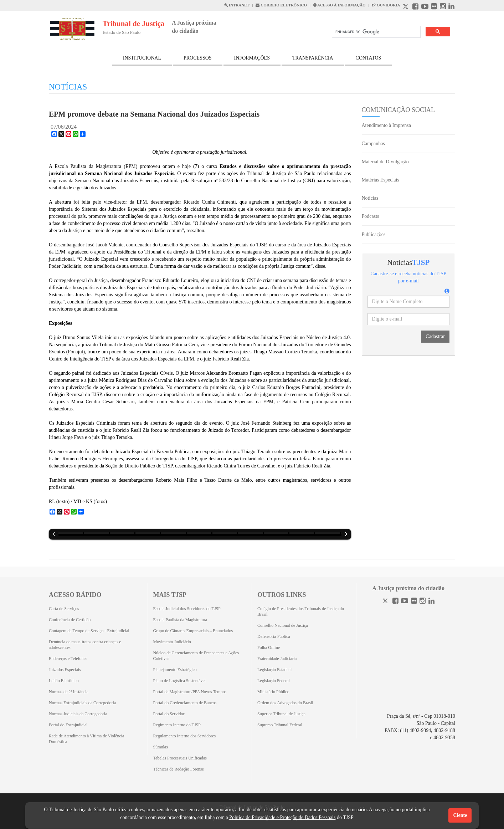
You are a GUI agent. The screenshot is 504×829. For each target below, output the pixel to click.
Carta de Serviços (64, 609)
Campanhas (373, 144)
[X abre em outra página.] (406, 7)
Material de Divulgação (385, 162)
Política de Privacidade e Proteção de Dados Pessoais (282, 817)
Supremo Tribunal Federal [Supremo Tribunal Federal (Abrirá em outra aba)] (280, 725)
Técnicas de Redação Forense (179, 769)
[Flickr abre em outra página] (434, 7)
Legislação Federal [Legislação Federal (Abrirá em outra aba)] (274, 681)
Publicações (374, 234)
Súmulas (161, 747)
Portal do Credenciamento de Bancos (185, 703)
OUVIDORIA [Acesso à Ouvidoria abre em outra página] (386, 5)
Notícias (370, 198)
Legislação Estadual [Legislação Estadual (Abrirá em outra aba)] (274, 670)
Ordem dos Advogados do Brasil (285, 703)
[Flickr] (414, 602)
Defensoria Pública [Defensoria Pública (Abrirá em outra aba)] (274, 636)
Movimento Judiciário (172, 642)
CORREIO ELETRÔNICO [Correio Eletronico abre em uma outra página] (281, 5)
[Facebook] (395, 602)
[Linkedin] (431, 602)
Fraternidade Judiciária (277, 659)
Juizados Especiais (65, 670)
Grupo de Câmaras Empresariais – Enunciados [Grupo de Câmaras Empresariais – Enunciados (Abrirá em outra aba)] (193, 631)
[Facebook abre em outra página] (415, 7)
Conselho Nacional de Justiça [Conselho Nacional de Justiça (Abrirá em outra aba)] (283, 625)
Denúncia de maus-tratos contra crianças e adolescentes (85, 645)
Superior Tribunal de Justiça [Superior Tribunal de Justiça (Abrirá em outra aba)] (281, 714)
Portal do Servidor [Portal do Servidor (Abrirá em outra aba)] (169, 714)
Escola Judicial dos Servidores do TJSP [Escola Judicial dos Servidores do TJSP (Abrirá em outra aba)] (187, 609)
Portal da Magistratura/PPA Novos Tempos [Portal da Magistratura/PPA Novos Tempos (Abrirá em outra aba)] (190, 692)
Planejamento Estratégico (175, 670)
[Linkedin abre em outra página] (451, 7)
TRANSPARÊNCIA (313, 58)
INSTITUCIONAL (142, 58)
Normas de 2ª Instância (69, 692)
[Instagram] (423, 602)
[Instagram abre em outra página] (443, 7)
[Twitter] (386, 602)
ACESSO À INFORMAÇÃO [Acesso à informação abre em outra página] (340, 5)
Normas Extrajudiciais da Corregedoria (82, 703)
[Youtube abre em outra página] (425, 7)
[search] (376, 32)
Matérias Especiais (380, 180)
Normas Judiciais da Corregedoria (78, 714)
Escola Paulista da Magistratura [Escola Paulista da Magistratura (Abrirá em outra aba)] (180, 620)
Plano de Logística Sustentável (180, 681)
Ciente (460, 815)
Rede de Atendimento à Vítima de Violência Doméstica (86, 739)
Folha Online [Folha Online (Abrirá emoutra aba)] (269, 648)
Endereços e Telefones (68, 659)
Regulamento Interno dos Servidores (185, 736)
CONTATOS (369, 58)
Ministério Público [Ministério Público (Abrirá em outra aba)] (273, 692)
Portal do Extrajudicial (68, 725)
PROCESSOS (198, 58)
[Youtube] (405, 602)
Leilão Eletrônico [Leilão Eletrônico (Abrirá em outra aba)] (64, 681)
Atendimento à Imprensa (386, 125)
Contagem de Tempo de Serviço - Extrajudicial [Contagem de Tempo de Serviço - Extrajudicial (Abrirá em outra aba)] (89, 631)
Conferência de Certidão (70, 620)
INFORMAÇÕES (252, 58)
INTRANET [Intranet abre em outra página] (237, 5)
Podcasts (371, 216)
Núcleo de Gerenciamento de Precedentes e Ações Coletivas (196, 656)
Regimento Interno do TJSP (177, 725)
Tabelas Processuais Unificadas (180, 758)
